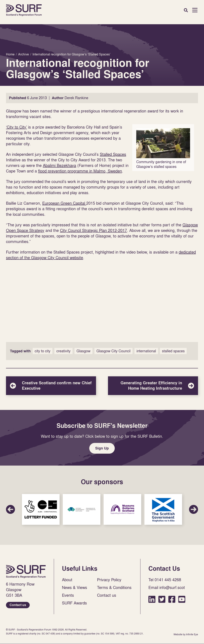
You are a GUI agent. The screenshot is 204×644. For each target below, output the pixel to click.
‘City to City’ (16, 127)
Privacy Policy (109, 580)
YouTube (182, 599)
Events (68, 595)
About (67, 580)
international (146, 351)
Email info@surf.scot (167, 587)
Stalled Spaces (113, 154)
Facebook (172, 599)
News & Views (75, 587)
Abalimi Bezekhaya (59, 165)
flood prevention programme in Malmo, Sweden (80, 171)
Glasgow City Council (113, 351)
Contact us (18, 605)
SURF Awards (74, 603)
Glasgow (83, 351)
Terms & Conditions (114, 587)
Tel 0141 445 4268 (165, 580)
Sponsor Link (41, 509)
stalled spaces (173, 351)
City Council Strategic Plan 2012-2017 (93, 230)
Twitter (162, 599)
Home (24, 10)
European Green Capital (64, 203)
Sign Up (102, 448)
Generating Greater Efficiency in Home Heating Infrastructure (153, 386)
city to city (43, 351)
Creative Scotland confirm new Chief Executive (51, 386)
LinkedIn (152, 599)
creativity (63, 351)
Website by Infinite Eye (186, 634)
